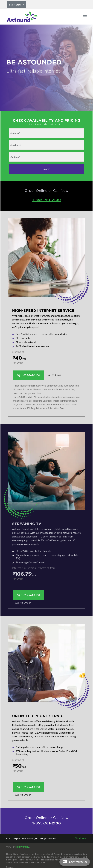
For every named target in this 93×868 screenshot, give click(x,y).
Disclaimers (80, 839)
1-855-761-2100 (47, 200)
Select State (16, 5)
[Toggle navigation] (85, 17)
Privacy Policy (22, 847)
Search (47, 169)
